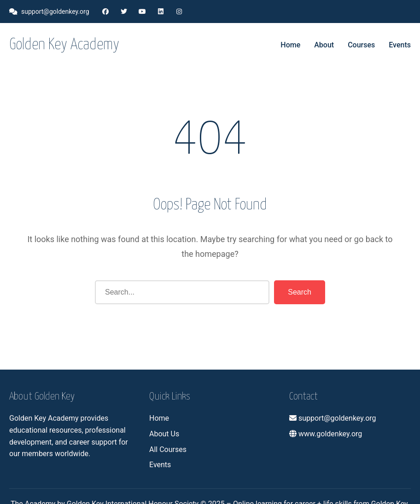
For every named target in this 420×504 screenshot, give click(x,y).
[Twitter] (124, 12)
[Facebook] (105, 12)
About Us (164, 434)
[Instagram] (179, 12)
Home (290, 45)
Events (400, 45)
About (324, 45)
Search (300, 292)
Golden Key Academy (64, 45)
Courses (361, 45)
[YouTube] (142, 12)
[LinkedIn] (161, 12)
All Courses (168, 449)
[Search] (182, 292)
